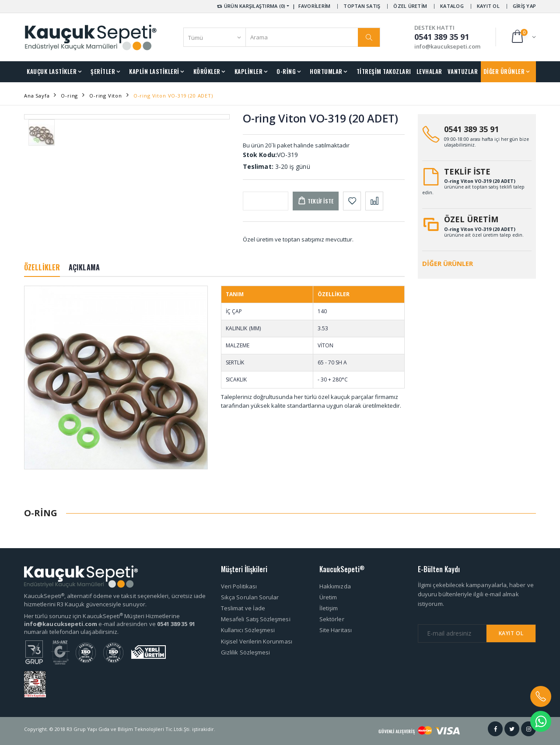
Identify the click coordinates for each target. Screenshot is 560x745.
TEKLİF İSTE (467, 171)
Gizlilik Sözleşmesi (245, 652)
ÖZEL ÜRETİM (410, 6)
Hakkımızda (335, 586)
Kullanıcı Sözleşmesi (248, 630)
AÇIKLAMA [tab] (84, 267)
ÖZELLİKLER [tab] (42, 267)
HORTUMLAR (326, 71)
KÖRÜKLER (207, 71)
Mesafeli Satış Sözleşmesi (256, 619)
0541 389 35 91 (471, 129)
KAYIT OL (488, 6)
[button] (523, 37)
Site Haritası (336, 630)
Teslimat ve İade (243, 608)
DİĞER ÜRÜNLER (504, 71)
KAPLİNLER (249, 71)
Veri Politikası (239, 586)
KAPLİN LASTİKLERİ (154, 71)
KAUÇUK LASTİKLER (52, 71)
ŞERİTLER (103, 71)
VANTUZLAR (463, 71)
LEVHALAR (429, 71)
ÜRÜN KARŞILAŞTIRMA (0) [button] (250, 6)
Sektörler (332, 619)
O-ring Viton (106, 96)
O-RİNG (286, 71)
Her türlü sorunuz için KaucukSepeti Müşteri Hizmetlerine (102, 616)
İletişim (329, 608)
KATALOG (452, 6)
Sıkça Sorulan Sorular (250, 597)
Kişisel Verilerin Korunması (257, 641)
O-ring (69, 96)
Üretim (328, 597)
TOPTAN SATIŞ (362, 6)
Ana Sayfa (37, 96)
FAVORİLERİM (315, 6)
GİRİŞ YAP (524, 6)
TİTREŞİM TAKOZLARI (384, 71)
